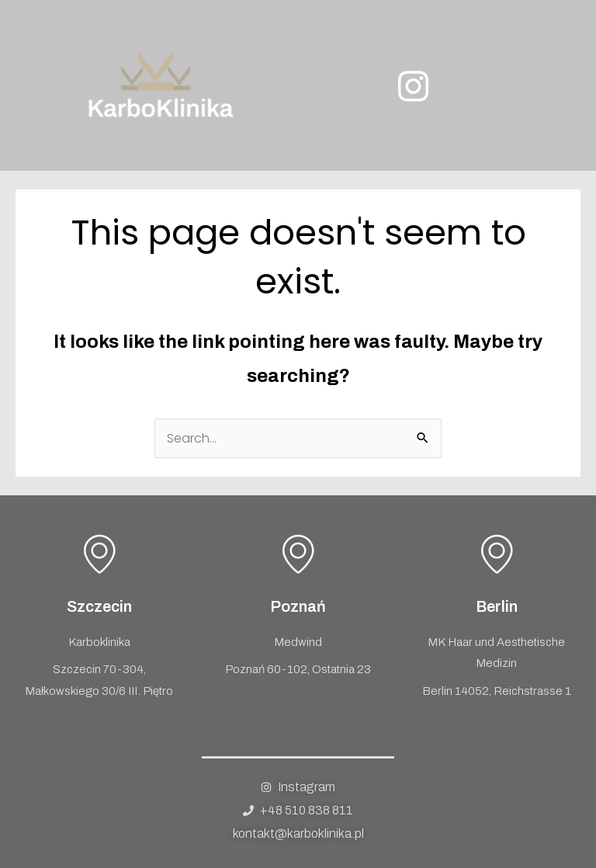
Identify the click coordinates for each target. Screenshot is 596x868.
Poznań (298, 606)
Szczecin (99, 606)
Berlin (497, 606)
